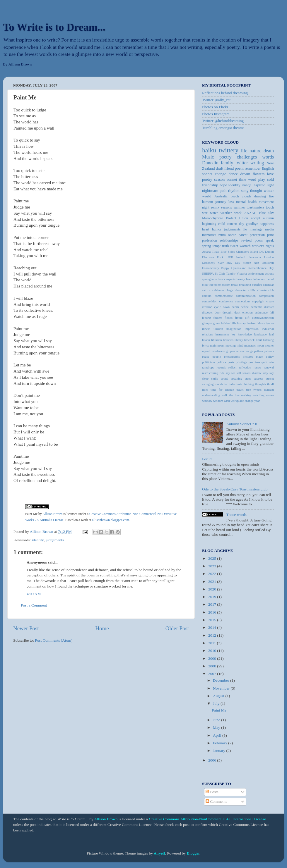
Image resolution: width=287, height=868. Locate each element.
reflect (233, 367)
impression (252, 329)
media (269, 229)
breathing (245, 285)
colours (207, 296)
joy (233, 334)
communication (246, 296)
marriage (256, 229)
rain (271, 362)
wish (227, 401)
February (221, 743)
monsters (250, 345)
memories (209, 235)
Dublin (269, 252)
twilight (269, 390)
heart (206, 229)
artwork (220, 279)
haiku (209, 150)
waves (270, 395)
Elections (208, 257)
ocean (232, 235)
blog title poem (212, 285)
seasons (227, 207)
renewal (269, 367)
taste (240, 384)
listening (268, 340)
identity (38, 540)
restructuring (210, 373)
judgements (55, 540)
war (205, 213)
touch (270, 207)
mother (269, 345)
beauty (241, 279)
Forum (207, 459)
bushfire (257, 285)
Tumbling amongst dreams (223, 128)
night (206, 207)
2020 (213, 589)
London (269, 257)
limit (259, 340)
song (245, 191)
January (219, 751)
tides (205, 390)
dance (233, 174)
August (219, 696)
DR (261, 252)
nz (213, 351)
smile (215, 378)
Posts (212, 792)
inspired (259, 185)
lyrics (206, 345)
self (239, 373)
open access (236, 351)
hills (233, 323)
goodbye (252, 224)
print (270, 235)
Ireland (241, 257)
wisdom (218, 401)
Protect (231, 218)
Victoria (242, 273)
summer (239, 207)
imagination (234, 329)
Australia (221, 196)
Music (208, 157)
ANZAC (250, 213)
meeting (231, 345)
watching (259, 395)
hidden (225, 323)
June (217, 720)
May (217, 727)
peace (206, 356)
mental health (246, 202)
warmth (245, 246)
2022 (213, 574)
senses (247, 373)
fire (271, 196)
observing (222, 351)
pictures (248, 356)
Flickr (221, 257)
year (257, 401)
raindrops (208, 367)
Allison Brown (53, 514)
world (207, 196)
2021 (213, 582)
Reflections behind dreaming (225, 93)
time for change (222, 390)
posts (231, 362)
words (268, 157)
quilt (264, 362)
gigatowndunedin (263, 318)
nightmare (210, 191)
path (223, 191)
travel (240, 390)
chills (252, 290)
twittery (229, 150)
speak (270, 240)
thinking (249, 384)
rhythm (234, 191)
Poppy (225, 268)
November (222, 688)
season (219, 179)
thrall (270, 384)
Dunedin (210, 163)
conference (226, 301)
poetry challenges (238, 157)
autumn (269, 218)
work (238, 213)
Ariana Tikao (211, 252)
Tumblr (231, 273)
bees (249, 279)
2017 (213, 604)
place (259, 356)
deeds (235, 307)
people (217, 356)
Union (244, 218)
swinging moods (213, 384)
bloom (226, 285)
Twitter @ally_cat (216, 100)
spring (206, 246)
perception (257, 235)
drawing (260, 196)
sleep (205, 378)
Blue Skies (228, 252)
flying (239, 318)
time (242, 179)
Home (102, 628)
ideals (261, 323)
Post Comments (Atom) (54, 640)
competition (210, 301)
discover (207, 312)
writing (257, 163)
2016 (213, 612)
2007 (213, 674)
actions (269, 273)
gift (247, 318)
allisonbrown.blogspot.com (110, 520)
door (218, 312)
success (259, 378)
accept (256, 218)
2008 (213, 666)
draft (219, 168)
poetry (207, 179)
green (217, 323)
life (244, 151)
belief (270, 279)
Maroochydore (212, 218)
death (269, 151)
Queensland (239, 268)
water (214, 213)
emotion (247, 312)
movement (266, 202)
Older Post (177, 628)
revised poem (252, 240)
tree (248, 390)
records (221, 367)
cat (204, 290)
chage (229, 290)
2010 (213, 651)
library (239, 340)
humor (217, 229)
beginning (209, 224)
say (228, 373)
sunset (270, 378)
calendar (268, 285)
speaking (237, 378)
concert (232, 224)
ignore (270, 323)
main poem (217, 345)
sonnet (232, 179)
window (207, 401)
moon (260, 345)
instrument (222, 334)
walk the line (231, 395)
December (222, 680)
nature (255, 151)
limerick (250, 340)
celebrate (218, 290)
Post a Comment (34, 605)
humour (208, 202)
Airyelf (159, 853)
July (217, 703)
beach (235, 196)
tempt (217, 246)
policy (270, 356)
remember (253, 168)
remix (215, 207)
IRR (230, 257)
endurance (261, 312)
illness (206, 329)
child (221, 224)
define (245, 307)
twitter (242, 163)
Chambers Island (247, 252)
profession (210, 240)
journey (221, 202)
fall (272, 312)
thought (256, 191)
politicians (209, 362)
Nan (256, 263)
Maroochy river (213, 263)
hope (223, 185)
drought (228, 312)
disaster (269, 307)
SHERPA (208, 273)
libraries (228, 340)
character (241, 290)
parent (243, 235)
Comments (216, 801)
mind (240, 345)
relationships (229, 240)
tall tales (230, 384)
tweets (257, 390)
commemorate (224, 296)
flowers (259, 174)
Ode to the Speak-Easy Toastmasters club (235, 489)
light (270, 185)
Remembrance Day (261, 268)
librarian (217, 340)
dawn (226, 307)
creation (207, 307)
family (227, 163)
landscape (260, 334)
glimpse (207, 323)
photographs (232, 356)
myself (206, 351)
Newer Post (26, 628)
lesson (206, 340)
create (270, 301)
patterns (269, 351)
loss (231, 202)
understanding (211, 395)
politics (221, 362)
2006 (213, 760)
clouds (247, 196)
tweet (234, 246)
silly (265, 373)
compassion (266, 296)
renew (257, 367)
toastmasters (255, 207)
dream (245, 174)
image (246, 185)
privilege (241, 362)
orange (249, 351)
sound (225, 378)
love (270, 174)
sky (272, 373)
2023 (213, 566)
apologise (208, 279)
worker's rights (263, 246)
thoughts (260, 384)
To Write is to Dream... (54, 27)
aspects (231, 279)
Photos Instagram (216, 114)
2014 (213, 627)
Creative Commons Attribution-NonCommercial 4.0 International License (207, 819)
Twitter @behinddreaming (223, 121)
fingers (218, 318)
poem (239, 168)
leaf (271, 334)
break (235, 285)
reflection (245, 367)
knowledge (245, 334)
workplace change (242, 401)
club (271, 290)
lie (245, 229)
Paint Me (31, 514)
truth (226, 246)
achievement (256, 273)
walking (246, 395)
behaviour (259, 279)
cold (270, 179)
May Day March (239, 263)
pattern (259, 351)
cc (209, 290)
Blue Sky (266, 213)
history (241, 323)
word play (257, 179)
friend (229, 168)
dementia (257, 307)
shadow (257, 373)
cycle (217, 307)
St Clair (220, 273)
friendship (210, 185)
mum (222, 235)
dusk (237, 312)
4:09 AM (34, 594)
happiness (267, 224)
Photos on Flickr (215, 107)
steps (248, 378)
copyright (258, 301)
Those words (236, 515)
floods (229, 318)
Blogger (193, 853)
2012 (213, 635)
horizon (252, 323)
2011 (213, 643)
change (221, 174)
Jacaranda (255, 257)
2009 (213, 658)
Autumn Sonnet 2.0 (241, 424)
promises (254, 362)
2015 (213, 620)
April (218, 735)
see (233, 373)
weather (226, 213)
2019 (213, 597)
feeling (206, 318)
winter (269, 191)
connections (243, 301)
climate (262, 290)
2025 (213, 558)
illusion (218, 329)
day (242, 224)
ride (222, 373)
